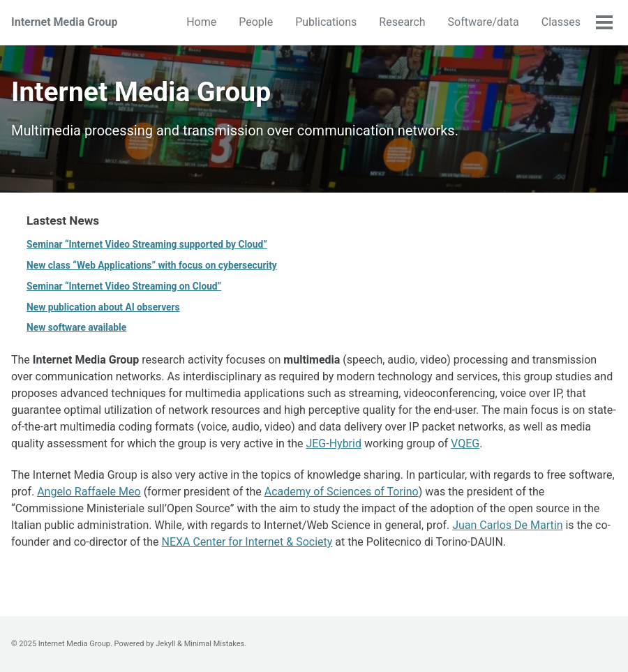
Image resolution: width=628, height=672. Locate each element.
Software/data (484, 22)
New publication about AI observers (103, 307)
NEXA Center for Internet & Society (247, 542)
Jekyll (165, 644)
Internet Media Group (65, 22)
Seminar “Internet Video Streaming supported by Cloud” (147, 244)
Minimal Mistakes (215, 644)
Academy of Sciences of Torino (342, 492)
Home (201, 22)
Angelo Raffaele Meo (89, 492)
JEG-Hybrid (334, 443)
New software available (76, 327)
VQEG (465, 443)
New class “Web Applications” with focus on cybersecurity (152, 265)
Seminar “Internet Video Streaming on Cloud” (124, 286)
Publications (326, 22)
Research (402, 22)
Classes (561, 22)
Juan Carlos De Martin (507, 525)
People (256, 22)
